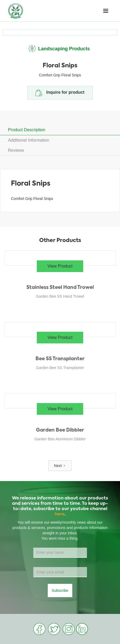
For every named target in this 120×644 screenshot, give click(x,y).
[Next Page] (60, 466)
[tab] (60, 130)
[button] (106, 11)
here (60, 514)
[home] (16, 11)
